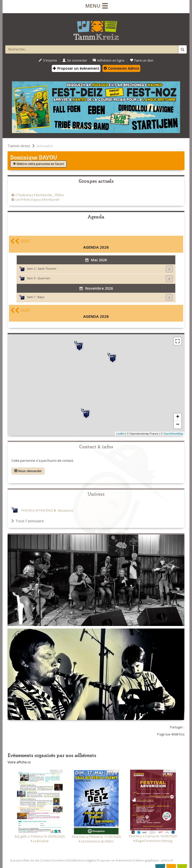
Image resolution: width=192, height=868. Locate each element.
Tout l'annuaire (28, 521)
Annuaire (45, 146)
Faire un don (142, 60)
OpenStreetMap (173, 434)
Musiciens (65, 511)
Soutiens (59, 860)
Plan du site (32, 860)
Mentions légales (84, 860)
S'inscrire (48, 60)
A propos (16, 860)
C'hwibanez (24, 195)
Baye (41, 297)
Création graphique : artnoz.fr (153, 860)
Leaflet (120, 434)
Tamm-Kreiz (19, 146)
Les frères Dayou (28, 200)
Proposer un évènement (76, 68)
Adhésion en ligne (109, 60)
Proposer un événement (114, 860)
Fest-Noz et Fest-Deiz (37, 511)
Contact (46, 860)
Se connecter (75, 60)
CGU (69, 860)
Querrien (44, 278)
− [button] (178, 425)
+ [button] (178, 417)
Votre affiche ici (19, 762)
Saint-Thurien (47, 269)
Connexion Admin (121, 68)
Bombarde (44, 195)
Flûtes (59, 195)
